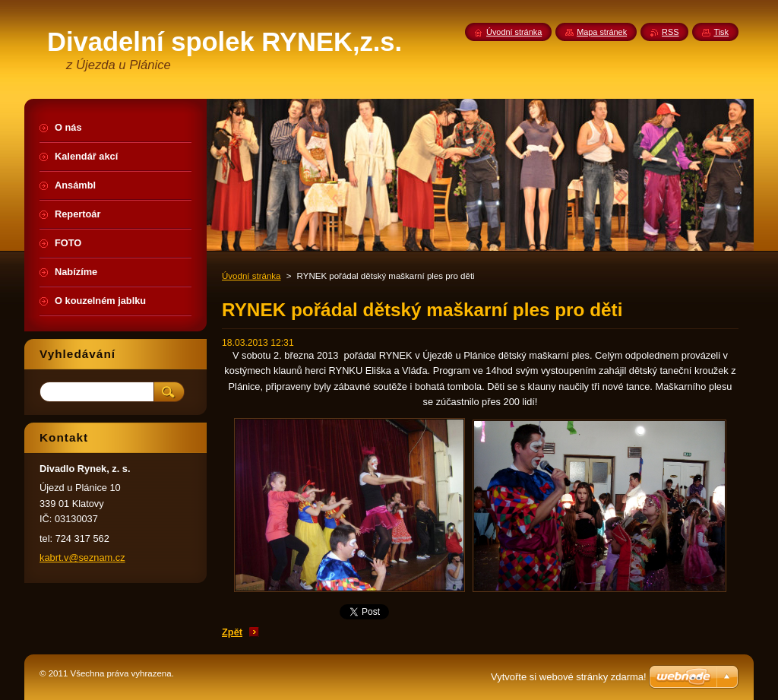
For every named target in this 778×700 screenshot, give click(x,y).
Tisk (721, 32)
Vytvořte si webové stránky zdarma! (569, 677)
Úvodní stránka (251, 276)
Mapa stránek (602, 32)
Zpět (232, 632)
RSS (670, 32)
